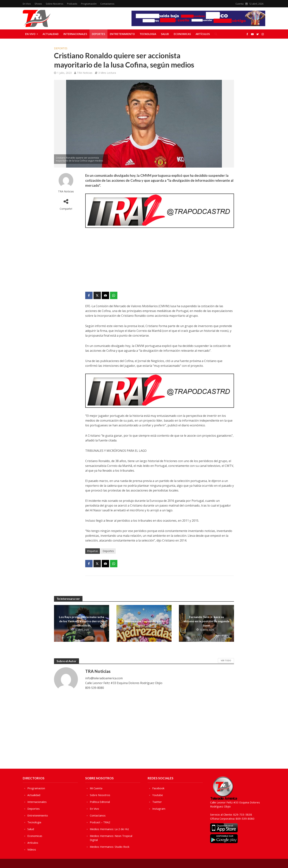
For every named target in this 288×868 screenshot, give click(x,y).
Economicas (182, 34)
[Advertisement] (160, 260)
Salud (165, 34)
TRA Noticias (85, 73)
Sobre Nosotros (55, 4)
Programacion (36, 788)
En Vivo (27, 4)
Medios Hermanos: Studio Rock (110, 847)
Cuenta (240, 4)
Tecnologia (148, 34)
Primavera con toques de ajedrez (144, 621)
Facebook (158, 788)
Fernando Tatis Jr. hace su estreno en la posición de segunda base (206, 621)
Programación (89, 4)
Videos (32, 849)
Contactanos (107, 4)
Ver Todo (226, 660)
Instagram (159, 809)
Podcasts (72, 4)
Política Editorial (100, 802)
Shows (38, 4)
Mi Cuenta (96, 788)
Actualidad (51, 34)
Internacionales (75, 34)
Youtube (158, 795)
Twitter (157, 802)
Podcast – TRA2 (100, 822)
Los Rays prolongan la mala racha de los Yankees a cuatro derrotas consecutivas (82, 621)
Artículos (203, 34)
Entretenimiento (122, 34)
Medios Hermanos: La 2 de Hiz (109, 829)
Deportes (98, 34)
